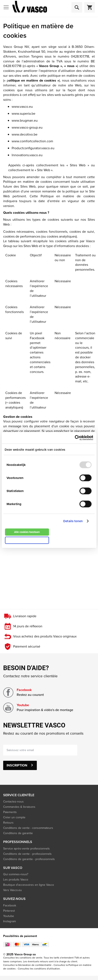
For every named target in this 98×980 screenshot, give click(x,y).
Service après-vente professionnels (26, 849)
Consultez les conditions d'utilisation (39, 969)
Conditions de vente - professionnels (27, 854)
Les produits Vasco (16, 880)
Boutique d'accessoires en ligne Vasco (29, 885)
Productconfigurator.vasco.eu (33, 148)
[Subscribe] (20, 765)
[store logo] (30, 7)
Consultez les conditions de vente (23, 958)
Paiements (10, 812)
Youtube (23, 705)
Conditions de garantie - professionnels (29, 859)
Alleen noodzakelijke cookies (27, 540)
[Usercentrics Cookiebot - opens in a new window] (75, 438)
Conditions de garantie (18, 833)
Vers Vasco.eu (13, 890)
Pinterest (9, 911)
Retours (8, 823)
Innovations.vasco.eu (27, 155)
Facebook (24, 690)
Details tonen (73, 521)
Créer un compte (14, 817)
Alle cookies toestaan (27, 532)
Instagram (10, 921)
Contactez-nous (13, 802)
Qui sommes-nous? (16, 874)
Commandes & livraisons (19, 807)
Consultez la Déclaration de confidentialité (27, 965)
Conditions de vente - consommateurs (28, 828)
